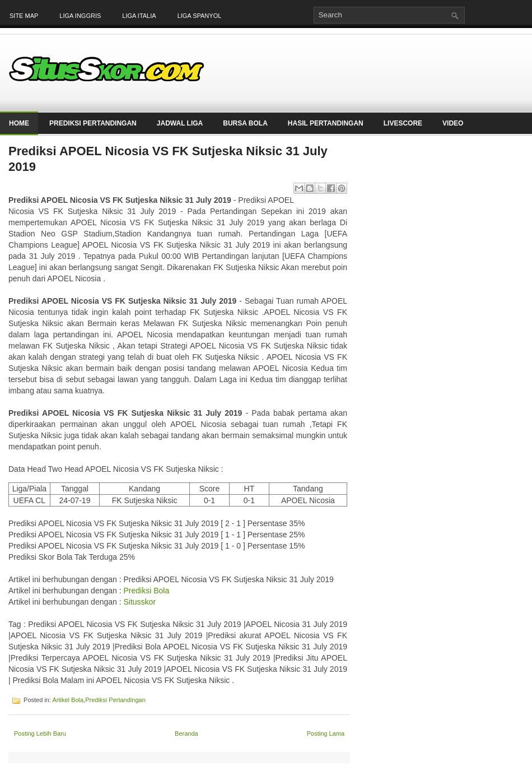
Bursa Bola (245, 123)
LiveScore (403, 123)
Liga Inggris (80, 16)
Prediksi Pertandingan (93, 123)
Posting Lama (326, 733)
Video (453, 123)
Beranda (186, 733)
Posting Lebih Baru (40, 733)
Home (19, 123)
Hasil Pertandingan (326, 123)
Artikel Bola (68, 700)
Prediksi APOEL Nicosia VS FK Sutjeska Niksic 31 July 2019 (168, 159)
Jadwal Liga (180, 123)
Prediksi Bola (146, 591)
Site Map (24, 16)
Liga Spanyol (200, 16)
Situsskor (139, 602)
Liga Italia (139, 16)
